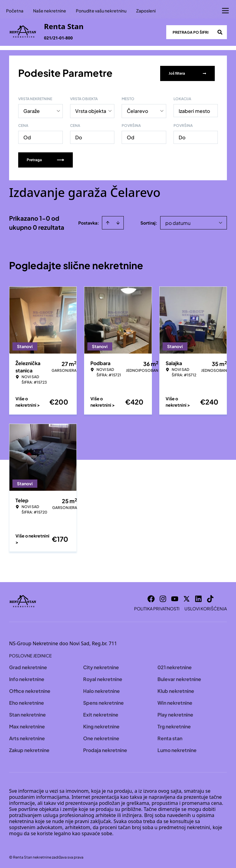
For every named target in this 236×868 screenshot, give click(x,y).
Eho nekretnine (27, 702)
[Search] (220, 32)
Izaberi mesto (194, 110)
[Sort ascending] (108, 222)
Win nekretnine (175, 702)
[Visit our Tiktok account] (210, 598)
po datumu (178, 222)
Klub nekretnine (176, 690)
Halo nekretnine (101, 690)
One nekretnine (101, 737)
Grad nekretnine (28, 666)
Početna (15, 11)
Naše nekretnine (50, 11)
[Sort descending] (118, 222)
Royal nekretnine (103, 678)
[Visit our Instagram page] (163, 598)
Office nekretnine (30, 690)
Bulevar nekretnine (179, 678)
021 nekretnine (175, 666)
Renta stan (170, 737)
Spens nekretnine (103, 702)
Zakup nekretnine (29, 749)
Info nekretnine (27, 678)
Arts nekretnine (27, 737)
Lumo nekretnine (177, 749)
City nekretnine (101, 666)
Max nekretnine (27, 725)
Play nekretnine (175, 713)
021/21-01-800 (58, 38)
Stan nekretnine (27, 713)
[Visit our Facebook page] (151, 598)
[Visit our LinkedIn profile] (198, 598)
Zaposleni (146, 11)
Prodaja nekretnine (105, 749)
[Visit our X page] (187, 598)
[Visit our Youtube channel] (175, 598)
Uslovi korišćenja (206, 607)
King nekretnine (101, 725)
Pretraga (46, 159)
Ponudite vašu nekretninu (101, 11)
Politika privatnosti (157, 607)
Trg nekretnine (174, 725)
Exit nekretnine (101, 713)
